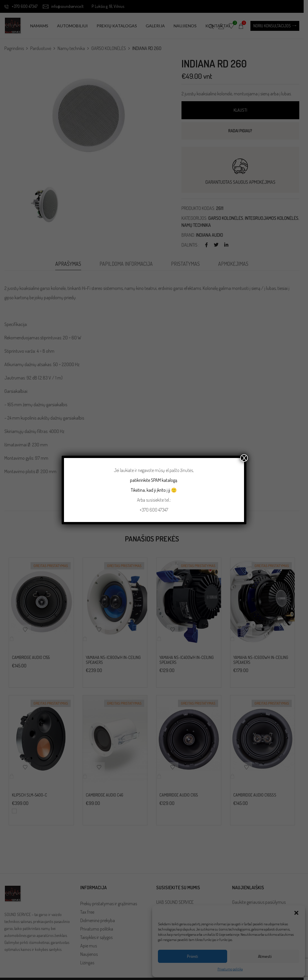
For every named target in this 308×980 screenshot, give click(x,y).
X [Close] (244, 458)
